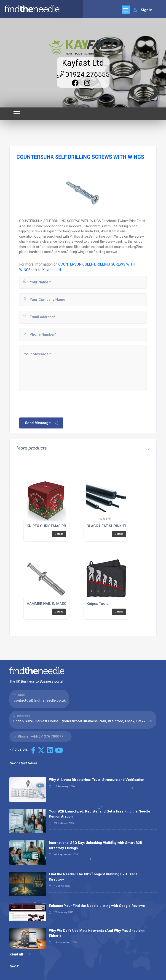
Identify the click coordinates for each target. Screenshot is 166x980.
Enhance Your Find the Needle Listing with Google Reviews (97, 906)
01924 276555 (83, 74)
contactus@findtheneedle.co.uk (40, 700)
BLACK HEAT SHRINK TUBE (109, 526)
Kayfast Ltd (83, 63)
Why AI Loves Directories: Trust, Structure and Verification (97, 780)
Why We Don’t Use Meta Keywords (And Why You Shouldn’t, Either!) (97, 933)
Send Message (42, 423)
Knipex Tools (98, 604)
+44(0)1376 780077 (47, 736)
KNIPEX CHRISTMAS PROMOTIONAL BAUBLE (64, 526)
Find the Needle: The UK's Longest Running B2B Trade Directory (93, 877)
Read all (20, 954)
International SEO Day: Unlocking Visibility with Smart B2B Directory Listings (96, 845)
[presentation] (53, 404)
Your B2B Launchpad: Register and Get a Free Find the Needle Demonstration (100, 814)
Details (59, 534)
